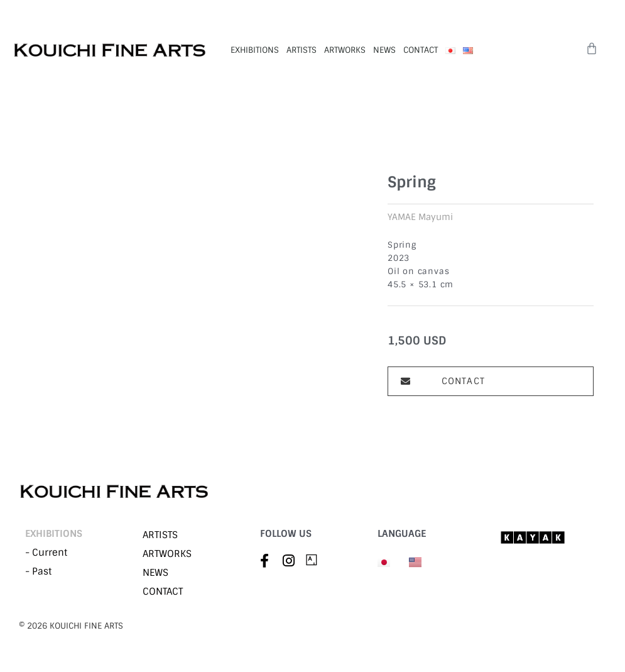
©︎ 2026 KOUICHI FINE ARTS (71, 626)
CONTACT (421, 50)
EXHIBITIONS (255, 50)
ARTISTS (302, 50)
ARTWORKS (345, 50)
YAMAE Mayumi (420, 217)
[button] (491, 381)
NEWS (384, 50)
